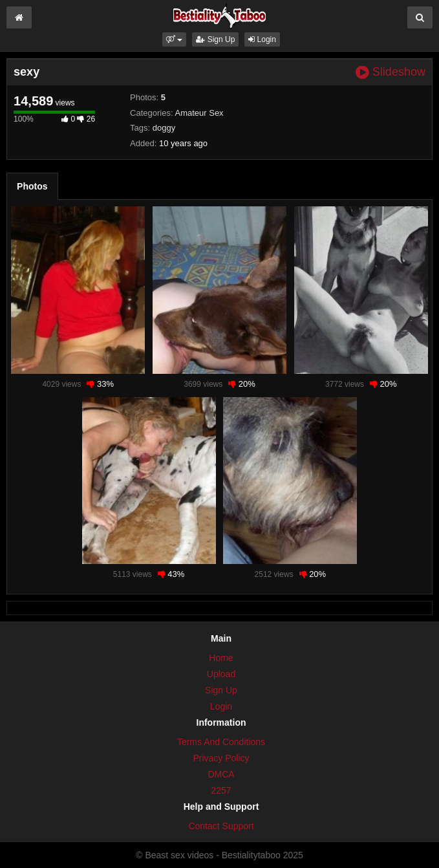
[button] (174, 39)
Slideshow (391, 72)
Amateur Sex (199, 113)
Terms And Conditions (221, 742)
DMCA (221, 774)
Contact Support (221, 826)
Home (221, 658)
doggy (164, 128)
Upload (221, 674)
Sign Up (215, 39)
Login (262, 39)
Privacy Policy (221, 758)
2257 (221, 790)
